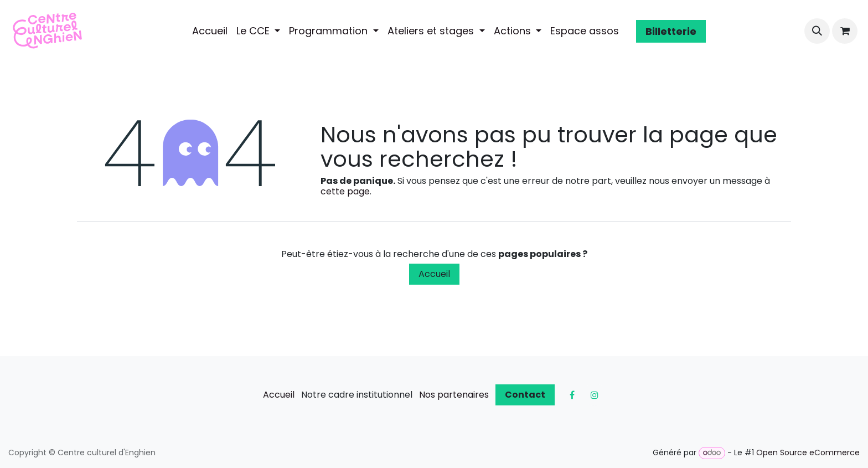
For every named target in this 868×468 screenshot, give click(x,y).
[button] (817, 31)
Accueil (434, 274)
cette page (345, 191)
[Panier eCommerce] (845, 31)
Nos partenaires (454, 395)
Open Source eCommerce (808, 452)
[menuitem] (210, 31)
